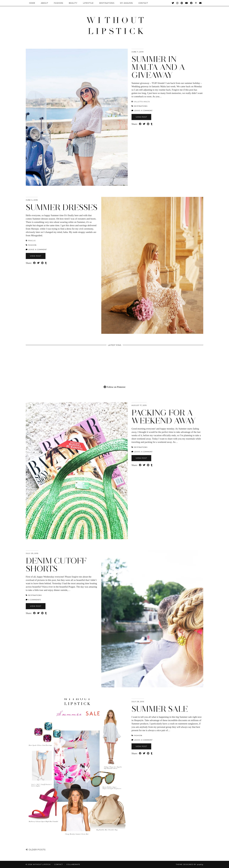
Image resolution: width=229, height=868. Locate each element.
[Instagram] (177, 3)
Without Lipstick (42, 864)
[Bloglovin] (196, 3)
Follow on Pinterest (114, 387)
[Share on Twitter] (144, 124)
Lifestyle (88, 3)
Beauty (73, 3)
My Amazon (126, 3)
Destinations (107, 3)
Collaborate (73, 864)
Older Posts (36, 850)
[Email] (200, 3)
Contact (59, 864)
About (45, 3)
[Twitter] (173, 3)
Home (32, 3)
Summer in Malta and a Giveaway (158, 67)
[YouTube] (187, 3)
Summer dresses (62, 207)
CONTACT (143, 3)
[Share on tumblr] (152, 124)
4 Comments (33, 600)
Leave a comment (142, 111)
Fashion (59, 3)
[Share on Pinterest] (148, 124)
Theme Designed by (190, 864)
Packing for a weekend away (164, 417)
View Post (141, 117)
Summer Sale (160, 709)
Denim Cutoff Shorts (56, 565)
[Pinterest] (182, 3)
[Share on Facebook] (140, 124)
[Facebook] (191, 3)
